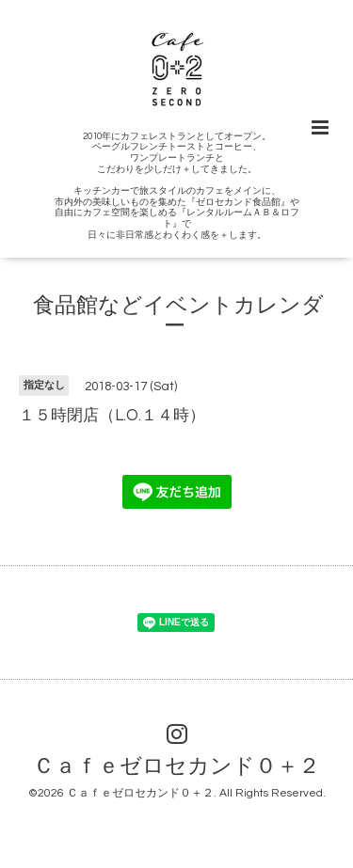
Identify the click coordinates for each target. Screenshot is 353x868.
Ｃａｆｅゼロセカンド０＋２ (176, 767)
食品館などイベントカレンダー (178, 316)
